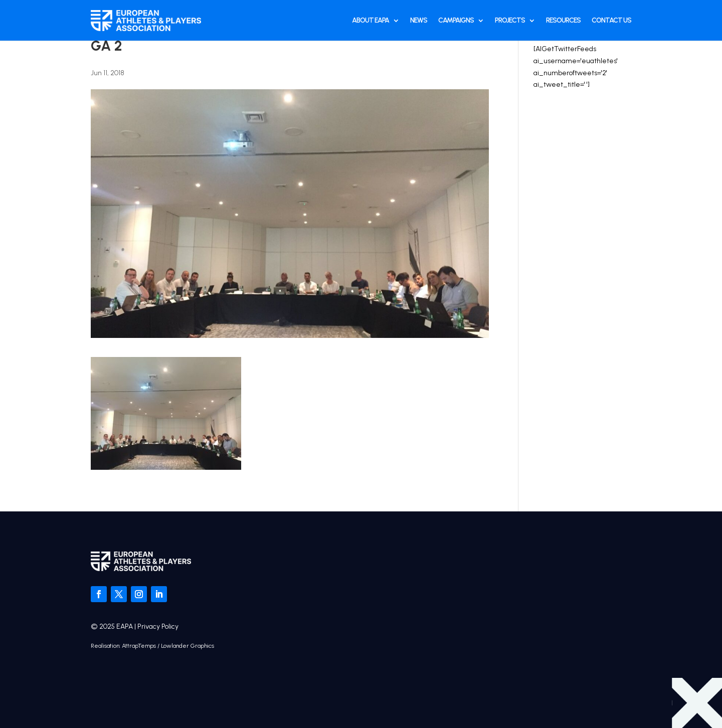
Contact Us (611, 20)
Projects (510, 20)
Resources (563, 20)
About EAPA (371, 20)
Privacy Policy (158, 626)
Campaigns (456, 20)
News (419, 20)
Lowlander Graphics (188, 646)
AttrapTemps (139, 646)
